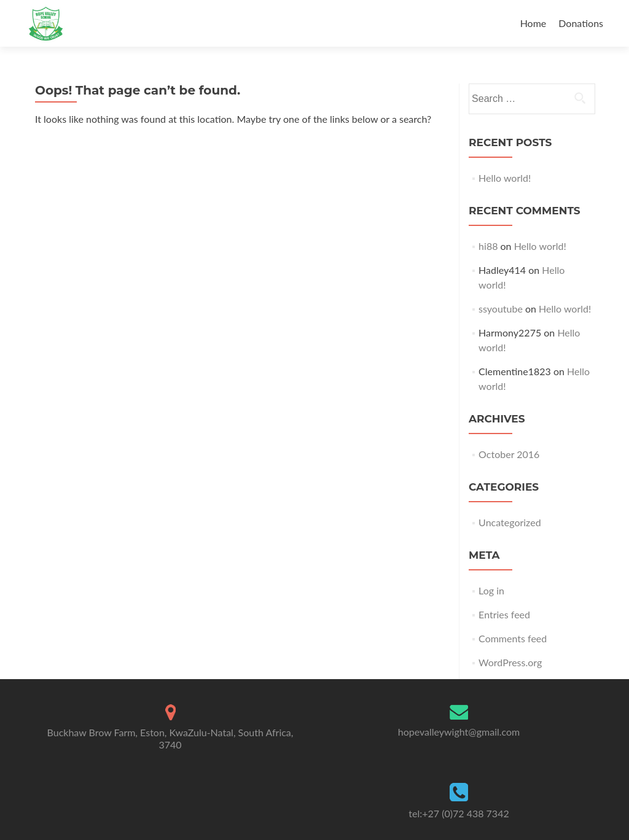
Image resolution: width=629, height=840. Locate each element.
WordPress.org (510, 662)
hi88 (488, 246)
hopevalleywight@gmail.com (459, 732)
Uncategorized (510, 522)
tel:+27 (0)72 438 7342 (459, 813)
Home (533, 23)
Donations (581, 23)
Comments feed (513, 638)
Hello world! (505, 178)
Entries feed (504, 614)
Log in (491, 590)
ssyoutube (501, 309)
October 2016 (509, 454)
